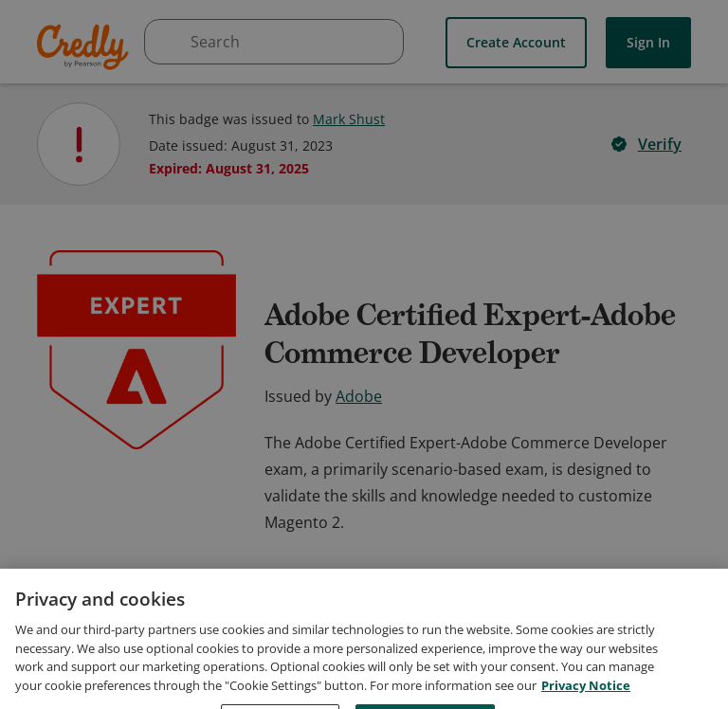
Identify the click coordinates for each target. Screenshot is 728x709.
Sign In (648, 42)
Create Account (516, 42)
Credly (86, 47)
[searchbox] (274, 42)
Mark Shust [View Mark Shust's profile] (349, 119)
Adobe (359, 396)
